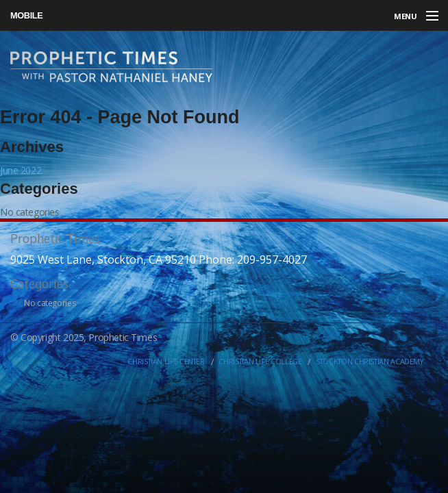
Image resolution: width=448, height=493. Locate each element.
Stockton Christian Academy (370, 362)
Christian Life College (260, 362)
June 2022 (21, 170)
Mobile (26, 15)
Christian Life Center (166, 362)
